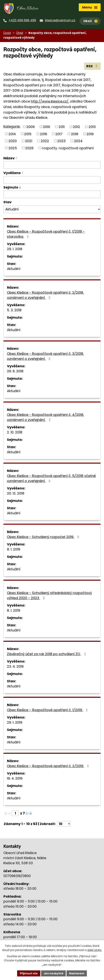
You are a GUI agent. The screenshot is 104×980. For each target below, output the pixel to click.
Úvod (7, 33)
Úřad (20, 33)
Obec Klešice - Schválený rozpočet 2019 (44, 537)
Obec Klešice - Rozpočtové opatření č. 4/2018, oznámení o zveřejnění (45, 418)
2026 (29, 148)
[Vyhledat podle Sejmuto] (52, 195)
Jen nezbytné (53, 973)
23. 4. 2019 (15, 667)
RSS (93, 67)
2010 (47, 127)
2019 (90, 134)
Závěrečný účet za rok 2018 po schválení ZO (47, 654)
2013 (92, 127)
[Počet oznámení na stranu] (64, 824)
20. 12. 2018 (16, 494)
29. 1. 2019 (15, 723)
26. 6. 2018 (15, 372)
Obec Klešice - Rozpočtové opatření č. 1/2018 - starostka (46, 235)
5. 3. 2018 (14, 311)
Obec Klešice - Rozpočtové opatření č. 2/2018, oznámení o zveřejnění (45, 296)
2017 (59, 134)
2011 (62, 127)
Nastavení (77, 973)
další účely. (95, 950)
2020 (13, 141)
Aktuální (14, 269)
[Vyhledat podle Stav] (52, 210)
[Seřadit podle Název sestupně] (17, 159)
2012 (76, 127)
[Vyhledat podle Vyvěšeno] (52, 181)
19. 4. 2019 (15, 779)
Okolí (90, 21)
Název (9, 159)
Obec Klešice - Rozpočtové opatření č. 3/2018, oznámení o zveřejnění (45, 357)
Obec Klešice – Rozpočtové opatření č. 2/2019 (49, 766)
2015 (28, 134)
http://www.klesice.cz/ (50, 102)
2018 (75, 134)
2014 (12, 134)
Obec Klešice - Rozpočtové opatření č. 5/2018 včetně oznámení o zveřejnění (51, 479)
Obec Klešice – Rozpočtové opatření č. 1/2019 (48, 710)
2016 (44, 134)
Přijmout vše (29, 973)
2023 (61, 141)
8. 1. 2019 (14, 550)
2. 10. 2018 (15, 433)
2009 (31, 127)
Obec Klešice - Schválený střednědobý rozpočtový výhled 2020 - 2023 (49, 596)
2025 (13, 148)
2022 (45, 141)
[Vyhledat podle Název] (52, 166)
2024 (78, 141)
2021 (29, 141)
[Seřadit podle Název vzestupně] (17, 158)
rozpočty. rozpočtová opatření (68, 148)
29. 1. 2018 (15, 250)
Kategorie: (12, 127)
